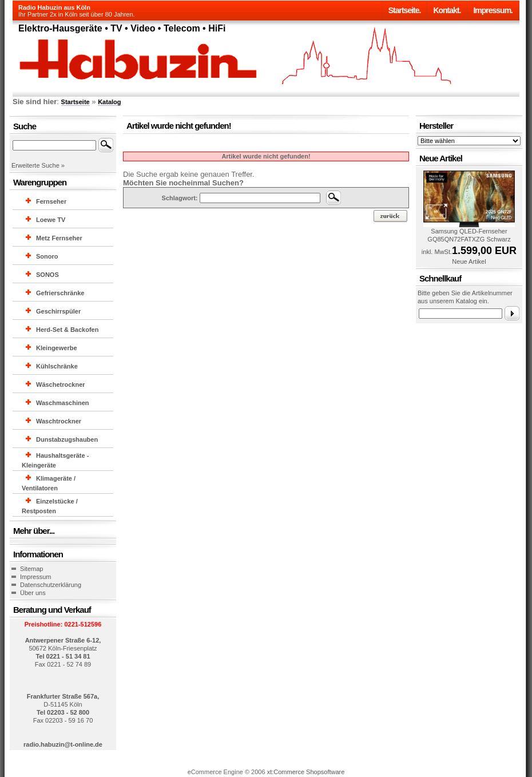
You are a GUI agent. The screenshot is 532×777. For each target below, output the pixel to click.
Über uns (33, 593)
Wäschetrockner (61, 384)
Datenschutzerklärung (51, 585)
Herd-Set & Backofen (67, 330)
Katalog (109, 102)
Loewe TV (51, 220)
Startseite (76, 102)
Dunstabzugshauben (67, 439)
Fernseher (51, 201)
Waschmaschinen (63, 403)
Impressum (35, 577)
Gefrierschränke (60, 293)
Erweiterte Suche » (38, 165)
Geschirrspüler (58, 311)
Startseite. (405, 10)
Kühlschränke (57, 366)
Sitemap (31, 569)
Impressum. (493, 10)
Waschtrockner (59, 421)
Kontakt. (447, 10)
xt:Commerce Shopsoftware (306, 772)
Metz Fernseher (59, 238)
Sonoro (47, 256)
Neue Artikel (469, 261)
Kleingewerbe (57, 348)
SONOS (47, 275)
